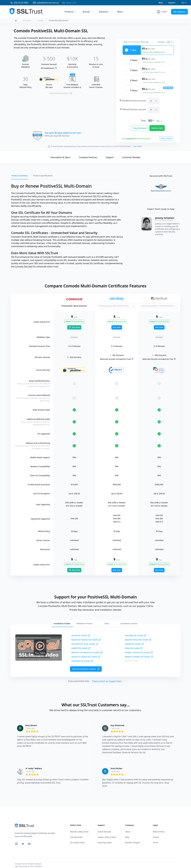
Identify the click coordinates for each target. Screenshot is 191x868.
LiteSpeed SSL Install (82, 657)
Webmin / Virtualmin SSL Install (87, 648)
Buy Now (74, 323)
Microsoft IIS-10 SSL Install (85, 640)
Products (71, 12)
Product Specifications (43, 171)
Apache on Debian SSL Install (86, 653)
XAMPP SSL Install (81, 644)
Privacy (156, 833)
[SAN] (154, 97)
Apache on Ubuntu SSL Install (86, 636)
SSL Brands (27, 21)
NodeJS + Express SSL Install (139, 648)
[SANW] (154, 106)
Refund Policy (159, 828)
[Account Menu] (162, 12)
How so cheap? (166, 134)
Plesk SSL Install (134, 644)
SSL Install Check (77, 838)
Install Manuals (104, 828)
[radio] (148, 46)
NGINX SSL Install (134, 640)
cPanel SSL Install (81, 631)
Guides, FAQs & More (107, 833)
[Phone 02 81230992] (17, 3)
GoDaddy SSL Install (135, 631)
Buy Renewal (140, 124)
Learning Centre (105, 838)
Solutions (105, 12)
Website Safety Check (79, 828)
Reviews (131, 153)
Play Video (40, 643)
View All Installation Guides (86, 665)
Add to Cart (157, 124)
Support (172, 3)
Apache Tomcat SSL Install (138, 636)
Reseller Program (133, 838)
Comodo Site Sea (23, 262)
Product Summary (20, 171)
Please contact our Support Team (107, 677)
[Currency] (184, 3)
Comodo (40, 21)
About (128, 828)
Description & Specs (60, 153)
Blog (161, 3)
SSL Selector (179, 12)
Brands (88, 12)
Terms (155, 838)
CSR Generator (76, 833)
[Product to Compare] (117, 302)
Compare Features (88, 153)
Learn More (138, 142)
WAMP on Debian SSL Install (139, 653)
